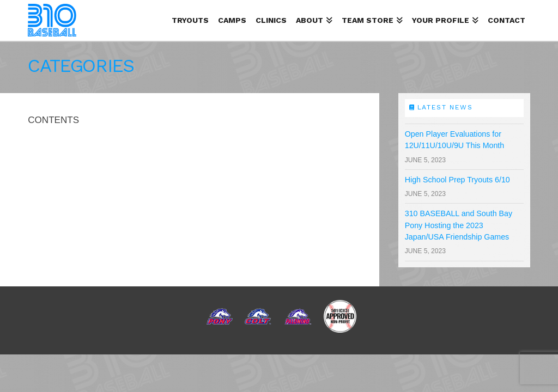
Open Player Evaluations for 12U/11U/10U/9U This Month (455, 140)
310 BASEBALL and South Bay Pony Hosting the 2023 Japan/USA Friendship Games (459, 225)
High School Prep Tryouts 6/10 (457, 180)
